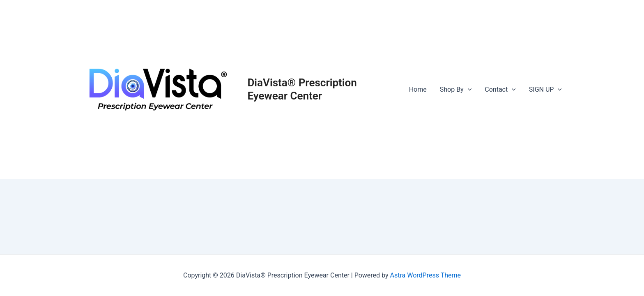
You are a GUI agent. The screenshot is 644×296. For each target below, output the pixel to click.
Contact (500, 90)
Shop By (456, 90)
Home (418, 89)
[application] (468, 90)
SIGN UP (545, 90)
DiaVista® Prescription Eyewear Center (302, 89)
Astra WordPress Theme (425, 275)
